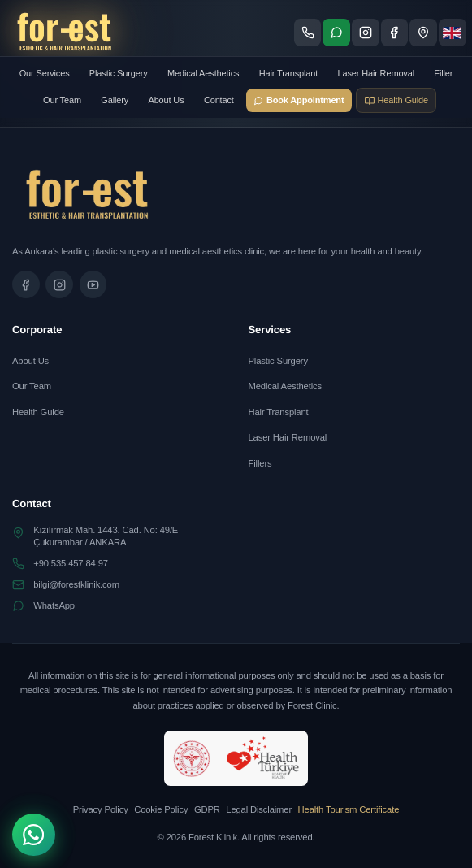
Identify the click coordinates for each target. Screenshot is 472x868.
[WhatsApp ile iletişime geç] (336, 33)
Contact (219, 100)
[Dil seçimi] (453, 33)
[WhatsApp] (34, 835)
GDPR (207, 809)
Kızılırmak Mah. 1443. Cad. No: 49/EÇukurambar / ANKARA (106, 536)
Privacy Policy (101, 809)
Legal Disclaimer (259, 809)
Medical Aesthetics (203, 73)
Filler (443, 73)
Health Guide (38, 412)
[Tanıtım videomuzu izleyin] (93, 284)
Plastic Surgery (119, 73)
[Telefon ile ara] (308, 33)
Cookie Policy (161, 809)
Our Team (62, 100)
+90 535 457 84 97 (71, 563)
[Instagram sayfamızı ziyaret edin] (366, 33)
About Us (166, 100)
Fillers (260, 463)
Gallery (115, 100)
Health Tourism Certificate (349, 809)
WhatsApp (54, 605)
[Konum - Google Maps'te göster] (423, 33)
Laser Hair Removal (376, 73)
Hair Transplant (288, 73)
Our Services (45, 73)
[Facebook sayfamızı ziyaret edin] (395, 33)
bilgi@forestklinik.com (76, 584)
